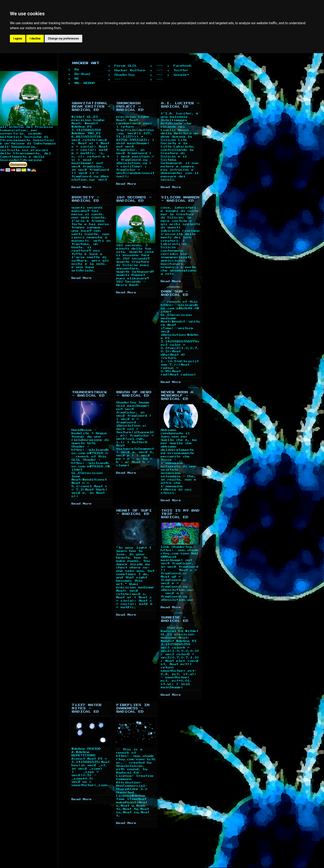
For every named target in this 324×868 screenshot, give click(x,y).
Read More (82, 187)
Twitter (181, 70)
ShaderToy (124, 75)
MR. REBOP (85, 83)
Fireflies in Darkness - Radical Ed (133, 708)
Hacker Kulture (130, 70)
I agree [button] (18, 38)
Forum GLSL (126, 66)
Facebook (183, 66)
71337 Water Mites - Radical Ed (87, 708)
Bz (77, 69)
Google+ (181, 75)
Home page (12, 77)
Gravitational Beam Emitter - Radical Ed (91, 107)
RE (77, 79)
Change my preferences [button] (63, 38)
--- (118, 79)
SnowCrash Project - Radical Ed (130, 107)
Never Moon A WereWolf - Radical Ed (177, 396)
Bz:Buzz (83, 74)
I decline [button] (35, 38)
